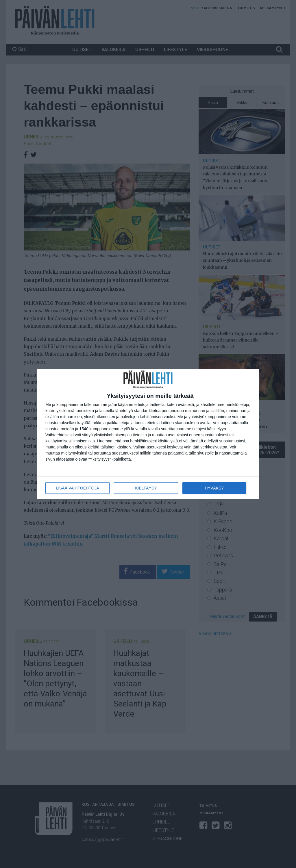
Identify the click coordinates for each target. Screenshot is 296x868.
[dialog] (148, 434)
